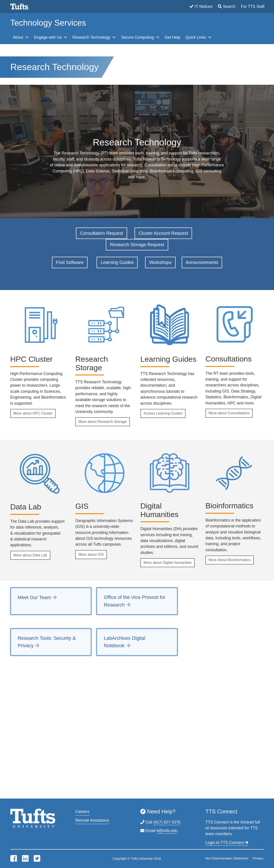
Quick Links (196, 37)
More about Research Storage (102, 422)
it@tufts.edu (167, 831)
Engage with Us (48, 37)
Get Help (172, 37)
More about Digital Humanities (168, 563)
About (19, 37)
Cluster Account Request (163, 233)
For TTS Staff (253, 7)
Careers (82, 812)
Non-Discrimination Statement (227, 858)
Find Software (70, 262)
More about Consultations (229, 413)
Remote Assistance (92, 820)
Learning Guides (117, 262)
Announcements (202, 262)
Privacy (258, 858)
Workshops (160, 262)
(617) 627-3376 (167, 822)
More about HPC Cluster (33, 413)
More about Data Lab (30, 555)
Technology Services (48, 23)
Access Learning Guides (163, 413)
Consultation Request (101, 233)
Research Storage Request (137, 245)
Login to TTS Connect (227, 843)
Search (229, 7)
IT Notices (204, 7)
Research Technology (92, 37)
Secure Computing (138, 37)
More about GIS (91, 554)
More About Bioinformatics (230, 560)
